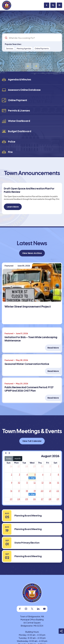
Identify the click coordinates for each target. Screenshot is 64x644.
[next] (9, 453)
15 (58, 483)
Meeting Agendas (24, 48)
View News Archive (32, 253)
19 (35, 491)
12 (35, 483)
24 (19, 499)
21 (50, 491)
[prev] (6, 453)
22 (58, 491)
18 (27, 491)
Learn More (13, 207)
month (18, 458)
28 (27, 466)
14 (50, 483)
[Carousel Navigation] (32, 66)
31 (50, 466)
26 (11, 466)
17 (19, 491)
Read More (53, 348)
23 (11, 499)
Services (10, 48)
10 (19, 483)
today (9, 458)
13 (42, 483)
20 (42, 491)
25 (27, 499)
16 (11, 491)
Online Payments (42, 48)
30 (42, 466)
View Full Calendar (32, 441)
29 (34, 466)
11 (27, 483)
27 (19, 466)
